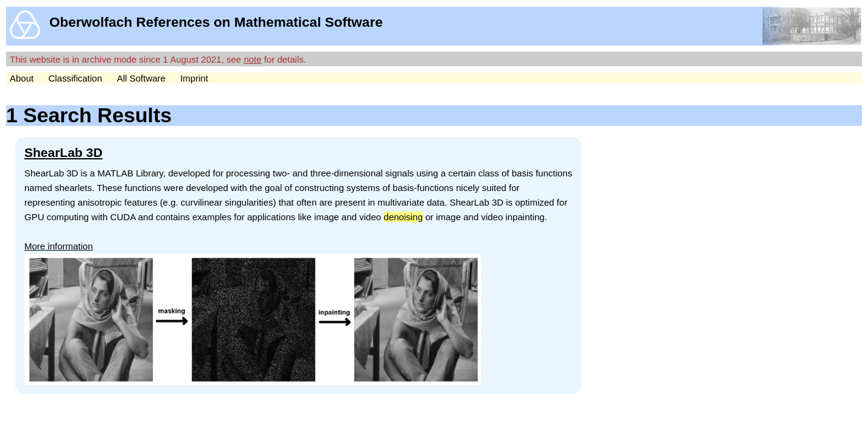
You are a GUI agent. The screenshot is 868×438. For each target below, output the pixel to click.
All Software (141, 78)
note (252, 59)
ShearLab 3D (63, 152)
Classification (75, 78)
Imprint (194, 78)
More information (59, 246)
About (22, 78)
